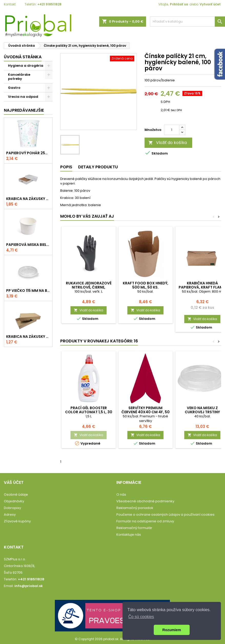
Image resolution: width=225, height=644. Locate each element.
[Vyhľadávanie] (187, 22)
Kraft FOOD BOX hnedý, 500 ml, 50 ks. (146, 285)
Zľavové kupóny (17, 521)
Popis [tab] (66, 167)
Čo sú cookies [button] (141, 617)
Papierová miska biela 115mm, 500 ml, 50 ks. (28, 245)
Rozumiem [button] (172, 630)
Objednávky (14, 501)
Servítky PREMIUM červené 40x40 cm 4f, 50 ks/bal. (146, 412)
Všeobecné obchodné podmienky (145, 501)
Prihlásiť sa (179, 4)
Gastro (14, 88)
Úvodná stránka (23, 57)
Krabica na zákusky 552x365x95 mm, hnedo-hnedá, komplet (28, 337)
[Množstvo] (172, 130)
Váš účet (14, 482)
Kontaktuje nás (129, 535)
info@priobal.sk (29, 586)
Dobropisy (12, 508)
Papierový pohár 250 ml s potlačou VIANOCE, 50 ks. (28, 153)
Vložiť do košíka (168, 143)
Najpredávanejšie (24, 110)
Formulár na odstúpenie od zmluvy (145, 521)
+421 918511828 (49, 4)
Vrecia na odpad (23, 97)
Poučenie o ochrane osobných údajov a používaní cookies (165, 515)
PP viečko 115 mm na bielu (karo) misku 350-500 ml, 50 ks (28, 291)
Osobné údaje (16, 494)
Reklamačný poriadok (135, 508)
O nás (121, 494)
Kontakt (10, 4)
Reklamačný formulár (134, 528)
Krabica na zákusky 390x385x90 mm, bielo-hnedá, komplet (28, 199)
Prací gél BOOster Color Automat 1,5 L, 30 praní (89, 412)
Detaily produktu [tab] (98, 167)
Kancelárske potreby (19, 77)
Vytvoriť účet (210, 4)
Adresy (10, 515)
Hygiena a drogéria (26, 66)
